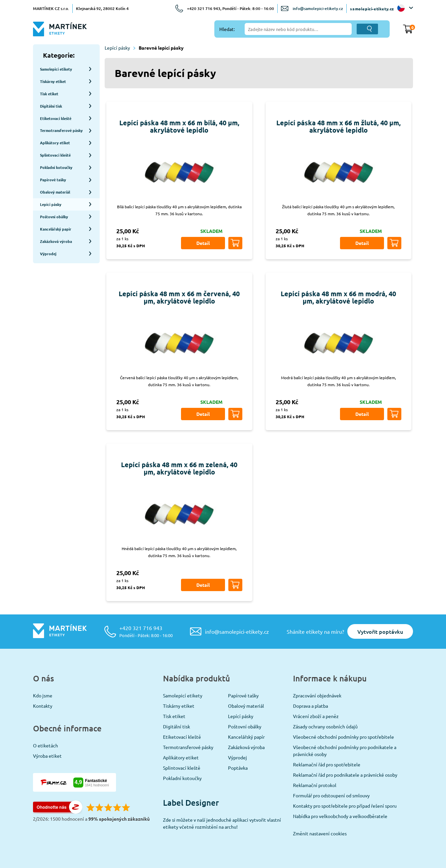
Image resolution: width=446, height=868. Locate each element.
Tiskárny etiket (179, 706)
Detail (203, 243)
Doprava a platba (310, 706)
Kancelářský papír (246, 737)
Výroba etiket (47, 756)
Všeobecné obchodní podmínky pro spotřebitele (343, 737)
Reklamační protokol (315, 785)
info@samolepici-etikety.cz (318, 8)
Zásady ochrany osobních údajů (325, 726)
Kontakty (43, 706)
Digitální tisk (176, 726)
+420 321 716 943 (146, 631)
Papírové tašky (243, 695)
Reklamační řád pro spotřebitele (327, 764)
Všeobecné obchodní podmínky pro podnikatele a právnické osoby (345, 751)
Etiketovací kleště (182, 737)
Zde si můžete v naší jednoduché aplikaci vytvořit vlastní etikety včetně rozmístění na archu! (222, 823)
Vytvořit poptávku (380, 631)
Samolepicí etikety (183, 695)
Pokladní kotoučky (182, 778)
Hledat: (227, 29)
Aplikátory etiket (181, 757)
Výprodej (237, 757)
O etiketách (45, 745)
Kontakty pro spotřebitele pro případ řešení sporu (345, 806)
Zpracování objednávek (317, 695)
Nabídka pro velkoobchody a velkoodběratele (340, 816)
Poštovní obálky (245, 726)
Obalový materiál (246, 706)
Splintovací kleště (182, 768)
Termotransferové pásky (188, 747)
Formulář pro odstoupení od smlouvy (331, 795)
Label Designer (191, 803)
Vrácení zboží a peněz (316, 716)
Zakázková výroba (246, 747)
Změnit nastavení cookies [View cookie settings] (320, 833)
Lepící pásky (120, 48)
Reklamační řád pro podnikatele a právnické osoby (345, 775)
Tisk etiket (174, 716)
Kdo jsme (43, 695)
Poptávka (238, 768)
